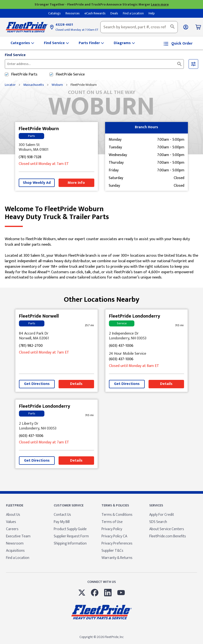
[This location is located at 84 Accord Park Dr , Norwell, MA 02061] (57, 336)
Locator (10, 85)
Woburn (57, 85)
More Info (76, 183)
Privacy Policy (112, 529)
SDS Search (158, 522)
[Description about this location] (101, 258)
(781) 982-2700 (31, 346)
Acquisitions (15, 551)
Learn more (160, 4)
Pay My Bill (62, 522)
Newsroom (15, 543)
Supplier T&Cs (112, 551)
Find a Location (18, 558)
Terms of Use (112, 522)
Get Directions (37, 384)
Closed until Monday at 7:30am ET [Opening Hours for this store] (77, 30)
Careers (12, 529)
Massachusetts (34, 85)
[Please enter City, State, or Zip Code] (66, 64)
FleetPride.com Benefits (168, 536)
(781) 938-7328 (30, 157)
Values (11, 522)
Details (76, 384)
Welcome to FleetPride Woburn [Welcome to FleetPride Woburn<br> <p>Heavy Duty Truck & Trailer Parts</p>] (101, 213)
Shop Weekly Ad (37, 183)
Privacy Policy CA (114, 536)
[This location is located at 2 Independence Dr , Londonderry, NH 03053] (146, 336)
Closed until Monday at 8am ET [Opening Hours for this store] (134, 366)
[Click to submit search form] (179, 64)
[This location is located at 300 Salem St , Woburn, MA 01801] (57, 147)
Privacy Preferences (117, 543)
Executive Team (18, 536)
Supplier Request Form (71, 536)
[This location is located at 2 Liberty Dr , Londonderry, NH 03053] (57, 426)
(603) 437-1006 (121, 346)
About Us (13, 515)
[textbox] (139, 27)
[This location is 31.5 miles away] (179, 325)
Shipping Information (70, 543)
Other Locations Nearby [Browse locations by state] (102, 298)
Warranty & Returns (117, 558)
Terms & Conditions (117, 515)
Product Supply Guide (70, 529)
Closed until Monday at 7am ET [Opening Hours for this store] (44, 164)
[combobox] (139, 27)
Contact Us (62, 515)
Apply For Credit (162, 515)
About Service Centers (167, 529)
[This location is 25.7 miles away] (89, 325)
